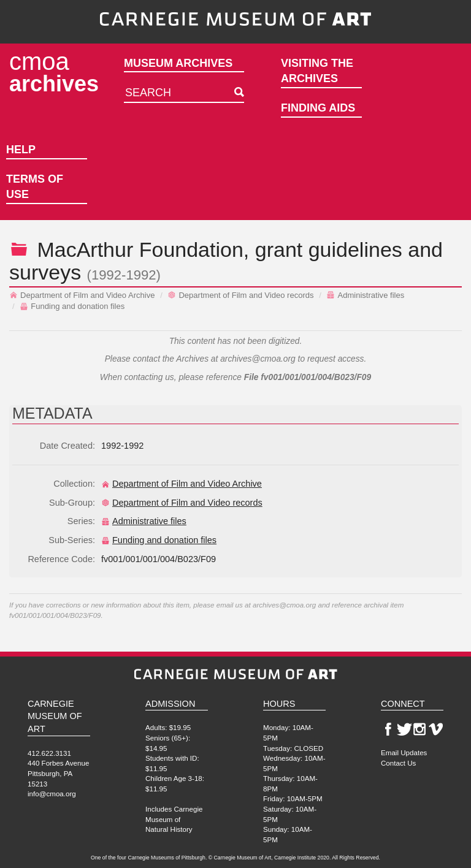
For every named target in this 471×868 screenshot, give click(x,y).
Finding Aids (318, 108)
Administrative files (365, 295)
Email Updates (404, 752)
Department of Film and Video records (240, 295)
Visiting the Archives (317, 71)
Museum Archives (178, 63)
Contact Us (398, 763)
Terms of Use (35, 187)
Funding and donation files (72, 306)
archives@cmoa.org (258, 359)
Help (21, 150)
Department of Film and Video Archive (82, 295)
